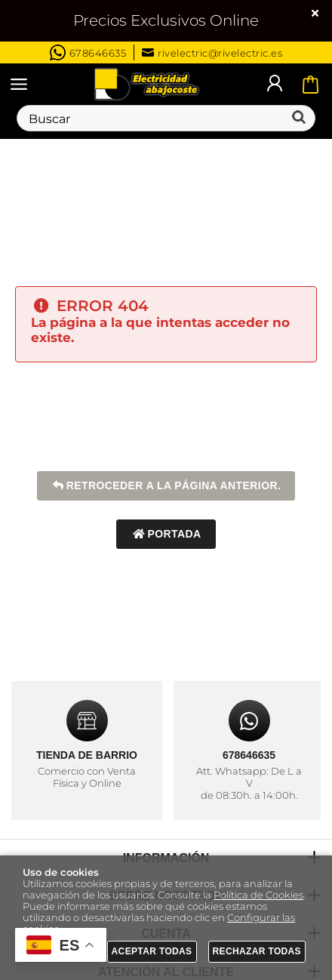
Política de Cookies (258, 895)
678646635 (88, 52)
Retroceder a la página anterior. (166, 486)
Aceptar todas (152, 951)
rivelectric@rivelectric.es (212, 53)
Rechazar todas (257, 951)
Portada (166, 534)
